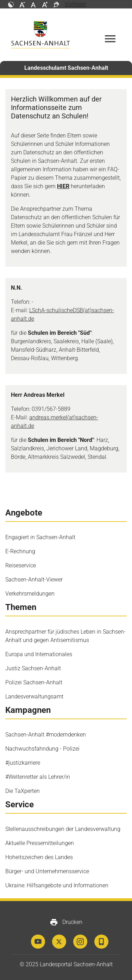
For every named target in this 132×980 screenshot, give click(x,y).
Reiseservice (21, 565)
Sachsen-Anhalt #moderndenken (46, 735)
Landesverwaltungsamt (34, 697)
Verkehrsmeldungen (30, 594)
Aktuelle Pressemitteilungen (40, 843)
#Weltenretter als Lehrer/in (38, 777)
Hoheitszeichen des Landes (39, 857)
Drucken (66, 922)
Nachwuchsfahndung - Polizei (42, 749)
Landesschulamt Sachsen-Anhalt (66, 68)
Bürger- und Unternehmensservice (47, 871)
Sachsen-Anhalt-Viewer (34, 580)
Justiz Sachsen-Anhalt (33, 668)
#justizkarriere (23, 763)
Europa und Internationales (39, 654)
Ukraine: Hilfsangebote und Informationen (57, 885)
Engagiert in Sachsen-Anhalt (40, 537)
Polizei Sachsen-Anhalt (34, 682)
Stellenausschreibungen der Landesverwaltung (63, 829)
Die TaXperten (23, 791)
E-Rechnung (20, 551)
